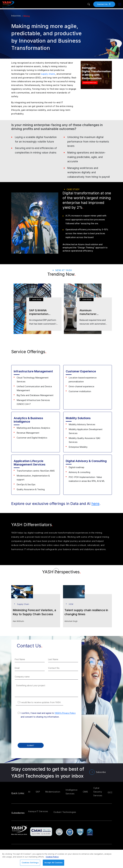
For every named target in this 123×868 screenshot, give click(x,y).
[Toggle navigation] (120, 4)
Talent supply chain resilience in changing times (86, 612)
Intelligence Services (71, 792)
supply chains (48, 74)
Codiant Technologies (65, 812)
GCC (110, 792)
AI (29, 792)
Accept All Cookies (53, 863)
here (95, 504)
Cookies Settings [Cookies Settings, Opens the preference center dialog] (30, 863)
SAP (38, 792)
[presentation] (37, 733)
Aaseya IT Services (38, 811)
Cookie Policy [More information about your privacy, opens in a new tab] (52, 857)
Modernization (53, 792)
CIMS (85, 792)
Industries (16, 16)
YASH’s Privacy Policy (65, 713)
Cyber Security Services (98, 792)
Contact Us (105, 4)
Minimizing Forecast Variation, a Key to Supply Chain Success (34, 612)
